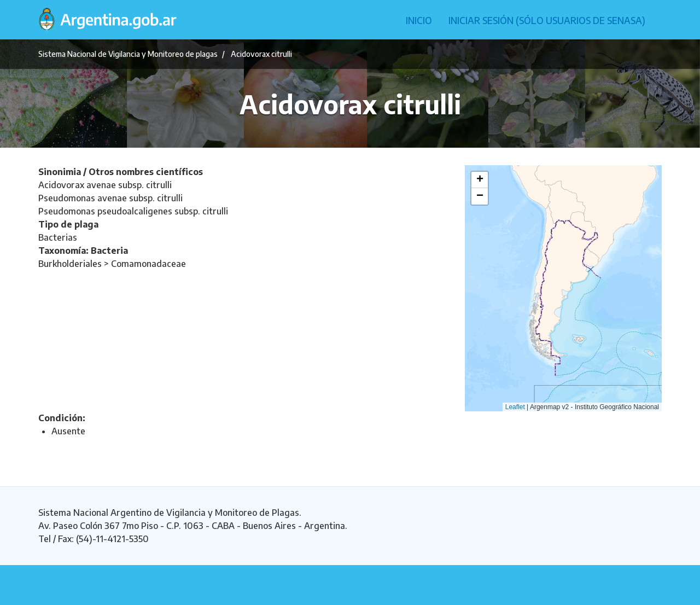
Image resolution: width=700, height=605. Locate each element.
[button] (480, 180)
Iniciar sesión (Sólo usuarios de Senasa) (547, 20)
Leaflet (515, 407)
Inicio (419, 20)
